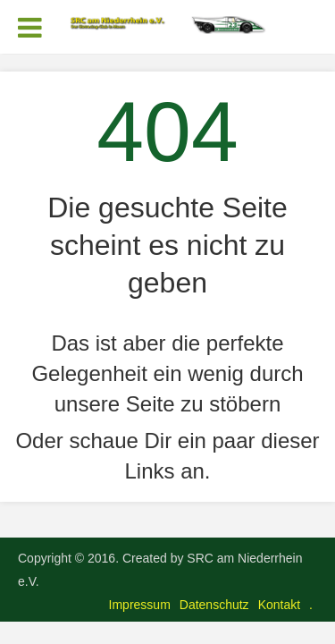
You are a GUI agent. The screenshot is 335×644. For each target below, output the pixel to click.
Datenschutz (214, 605)
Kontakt (279, 605)
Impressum (140, 605)
